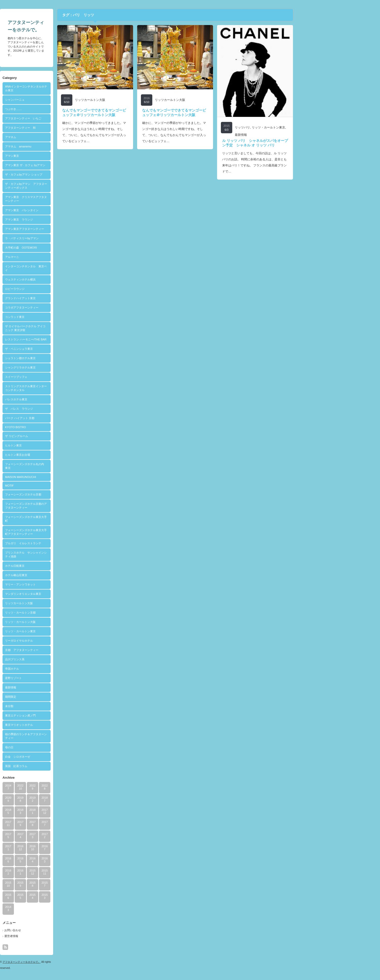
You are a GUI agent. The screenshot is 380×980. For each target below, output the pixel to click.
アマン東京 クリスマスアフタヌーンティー (68, 199)
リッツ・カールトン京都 (63, 613)
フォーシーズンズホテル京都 (66, 494)
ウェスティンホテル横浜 (63, 279)
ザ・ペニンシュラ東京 (61, 349)
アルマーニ (55, 257)
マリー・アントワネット (63, 584)
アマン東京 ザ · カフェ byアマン (68, 165)
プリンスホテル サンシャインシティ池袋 (68, 554)
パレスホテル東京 (59, 399)
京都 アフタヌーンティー (64, 650)
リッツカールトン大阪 (61, 603)
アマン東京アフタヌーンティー (67, 229)
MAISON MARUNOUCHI (63, 477)
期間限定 (53, 697)
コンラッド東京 (57, 317)
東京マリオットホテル (61, 725)
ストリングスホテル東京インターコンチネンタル (68, 388)
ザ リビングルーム (59, 436)
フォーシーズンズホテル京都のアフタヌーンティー (68, 506)
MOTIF (52, 486)
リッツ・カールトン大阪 (63, 622)
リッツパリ (285, 127)
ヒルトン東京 (56, 445)
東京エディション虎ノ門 (63, 715)
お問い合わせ (55, 930)
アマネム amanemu (61, 146)
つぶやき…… (56, 109)
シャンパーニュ (57, 100)
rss (48, 947)
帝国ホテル (55, 669)
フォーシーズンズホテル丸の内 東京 (68, 466)
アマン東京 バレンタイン (64, 210)
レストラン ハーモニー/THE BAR (68, 339)
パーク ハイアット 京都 (62, 418)
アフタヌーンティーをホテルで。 (64, 962)
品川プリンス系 (57, 659)
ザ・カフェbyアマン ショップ (66, 175)
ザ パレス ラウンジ (61, 409)
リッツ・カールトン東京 (63, 631)
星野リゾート (56, 678)
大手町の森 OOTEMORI (64, 248)
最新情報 (53, 687)
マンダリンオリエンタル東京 (66, 594)
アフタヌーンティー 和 (63, 128)
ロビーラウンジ (57, 289)
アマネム (53, 137)
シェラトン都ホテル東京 (63, 358)
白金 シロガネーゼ (60, 757)
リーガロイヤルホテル (61, 641)
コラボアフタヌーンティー (64, 308)
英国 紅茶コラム (59, 766)
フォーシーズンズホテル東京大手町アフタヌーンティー (68, 532)
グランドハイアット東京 (63, 298)
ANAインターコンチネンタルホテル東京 (69, 88)
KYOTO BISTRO (58, 427)
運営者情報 (54, 936)
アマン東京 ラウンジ (61, 220)
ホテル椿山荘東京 (59, 575)
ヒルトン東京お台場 (60, 455)
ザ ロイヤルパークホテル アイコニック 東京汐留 (68, 328)
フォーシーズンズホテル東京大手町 (68, 519)
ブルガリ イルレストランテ (66, 543)
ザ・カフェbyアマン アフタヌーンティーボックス (69, 186)
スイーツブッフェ (59, 377)
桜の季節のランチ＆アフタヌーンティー (68, 736)
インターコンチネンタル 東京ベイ (68, 268)
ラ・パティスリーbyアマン (64, 238)
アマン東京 (55, 156)
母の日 (52, 747)
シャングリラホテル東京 (63, 367)
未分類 (52, 706)
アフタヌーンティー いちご (66, 118)
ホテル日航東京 (57, 566)
